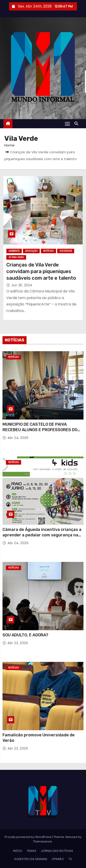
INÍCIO (18, 851)
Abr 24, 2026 (18, 438)
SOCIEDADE (66, 251)
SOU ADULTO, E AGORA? (25, 635)
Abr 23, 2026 (18, 643)
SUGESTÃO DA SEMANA (31, 859)
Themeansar (43, 841)
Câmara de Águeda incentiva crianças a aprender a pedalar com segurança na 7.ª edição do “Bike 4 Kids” (42, 535)
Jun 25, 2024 (22, 285)
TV (70, 859)
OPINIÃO (58, 859)
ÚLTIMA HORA (16, 257)
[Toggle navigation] (67, 124)
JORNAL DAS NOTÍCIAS (57, 851)
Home (9, 145)
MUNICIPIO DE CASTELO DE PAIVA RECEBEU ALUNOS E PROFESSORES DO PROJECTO (40, 430)
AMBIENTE (14, 251)
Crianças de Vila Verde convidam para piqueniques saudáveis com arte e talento (41, 271)
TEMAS (32, 851)
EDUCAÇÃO (31, 251)
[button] (77, 124)
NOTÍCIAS (48, 251)
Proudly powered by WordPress (28, 837)
